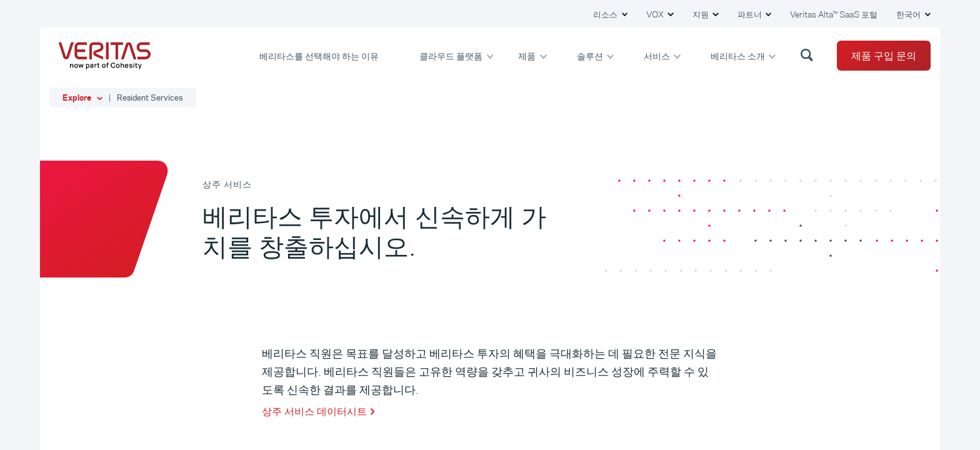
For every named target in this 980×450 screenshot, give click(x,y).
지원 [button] (702, 14)
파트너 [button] (751, 14)
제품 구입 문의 (884, 56)
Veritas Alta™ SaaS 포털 (834, 14)
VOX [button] (656, 14)
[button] (809, 54)
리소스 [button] (606, 14)
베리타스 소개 (739, 55)
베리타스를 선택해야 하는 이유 (320, 55)
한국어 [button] (909, 14)
